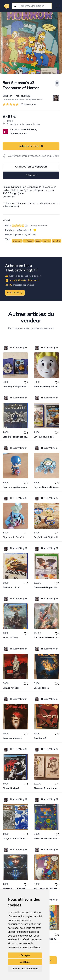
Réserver (31, 175)
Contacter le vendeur (31, 167)
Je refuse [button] (25, 962)
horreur (47, 241)
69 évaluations (28, 104)
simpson (17, 241)
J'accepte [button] (25, 955)
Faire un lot (15, 293)
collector (28, 241)
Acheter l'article (31, 146)
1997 (38, 241)
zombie (57, 241)
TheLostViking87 (23, 96)
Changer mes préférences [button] (25, 969)
